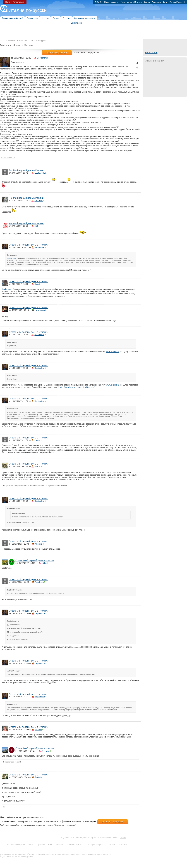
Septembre (42, 58)
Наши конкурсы (39, 41)
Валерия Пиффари (96, 844)
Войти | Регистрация (15, 2)
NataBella (39, 582)
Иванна (38, 729)
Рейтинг (60, 844)
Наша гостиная (24, 41)
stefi (36, 226)
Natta (44, 563)
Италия (112, 844)
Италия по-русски (28, 10)
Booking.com (77, 23)
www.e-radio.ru (113, 352)
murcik (37, 466)
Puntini (38, 777)
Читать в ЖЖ (151, 53)
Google (123, 838)
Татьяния (39, 200)
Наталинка (40, 310)
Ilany (37, 284)
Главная (4, 41)
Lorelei (37, 440)
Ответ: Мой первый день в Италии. (28, 245)
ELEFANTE (40, 173)
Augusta (39, 544)
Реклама (123, 844)
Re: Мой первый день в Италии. (26, 170)
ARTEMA (46, 751)
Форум (12, 41)
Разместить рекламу (57, 53)
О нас (31, 844)
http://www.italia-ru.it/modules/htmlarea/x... (78, 387)
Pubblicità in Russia (75, 844)
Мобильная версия (16, 844)
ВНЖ (50, 844)
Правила (41, 844)
